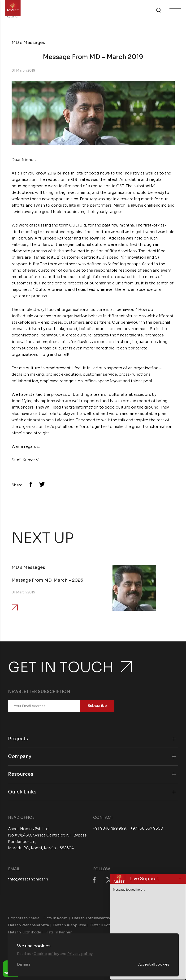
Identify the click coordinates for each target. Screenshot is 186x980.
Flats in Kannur (58, 932)
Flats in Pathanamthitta (28, 925)
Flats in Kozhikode (25, 932)
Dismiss (24, 964)
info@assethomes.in (28, 879)
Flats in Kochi (56, 918)
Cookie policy (46, 954)
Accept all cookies (154, 964)
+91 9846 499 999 (109, 828)
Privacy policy (80, 954)
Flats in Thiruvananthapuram (97, 918)
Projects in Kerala (24, 918)
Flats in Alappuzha (70, 925)
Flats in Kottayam (105, 925)
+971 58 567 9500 (147, 828)
